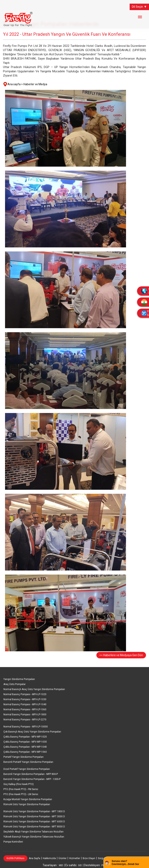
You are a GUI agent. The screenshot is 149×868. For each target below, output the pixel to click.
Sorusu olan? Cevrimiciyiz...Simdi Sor (125, 863)
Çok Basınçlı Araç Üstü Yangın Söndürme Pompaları (32, 732)
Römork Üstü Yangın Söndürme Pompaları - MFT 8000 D (34, 827)
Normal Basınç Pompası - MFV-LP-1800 (25, 715)
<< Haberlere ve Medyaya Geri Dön (121, 655)
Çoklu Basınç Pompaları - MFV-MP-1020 (25, 737)
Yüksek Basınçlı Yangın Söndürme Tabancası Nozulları (34, 837)
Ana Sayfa (34, 858)
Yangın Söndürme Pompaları (19, 679)
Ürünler (63, 858)
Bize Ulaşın (89, 858)
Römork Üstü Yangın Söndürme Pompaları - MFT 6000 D (34, 822)
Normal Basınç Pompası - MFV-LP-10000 (26, 727)
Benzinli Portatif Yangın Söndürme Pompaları (28, 762)
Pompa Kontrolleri (13, 842)
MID (61, 865)
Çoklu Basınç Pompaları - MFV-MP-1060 (25, 752)
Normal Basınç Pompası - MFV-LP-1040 (25, 704)
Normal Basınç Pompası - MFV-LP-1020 (25, 694)
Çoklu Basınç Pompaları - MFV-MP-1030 (25, 742)
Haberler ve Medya (35, 84)
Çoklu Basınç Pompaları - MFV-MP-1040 (25, 747)
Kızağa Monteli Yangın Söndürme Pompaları (28, 799)
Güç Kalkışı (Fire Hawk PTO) (19, 784)
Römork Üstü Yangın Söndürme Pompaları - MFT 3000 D (34, 817)
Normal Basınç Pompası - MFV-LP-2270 (25, 720)
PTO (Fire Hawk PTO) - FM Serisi (21, 789)
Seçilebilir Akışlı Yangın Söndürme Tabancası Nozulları (33, 832)
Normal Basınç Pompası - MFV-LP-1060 (25, 709)
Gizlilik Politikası (15, 858)
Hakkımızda (49, 858)
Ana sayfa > (15, 84)
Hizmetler (75, 858)
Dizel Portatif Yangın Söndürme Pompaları (27, 769)
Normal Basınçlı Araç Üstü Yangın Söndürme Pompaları (34, 689)
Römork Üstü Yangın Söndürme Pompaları (27, 804)
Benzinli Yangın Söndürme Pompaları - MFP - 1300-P (32, 779)
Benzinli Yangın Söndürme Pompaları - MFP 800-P (31, 774)
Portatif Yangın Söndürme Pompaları (23, 757)
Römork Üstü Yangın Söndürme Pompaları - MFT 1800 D (34, 811)
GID (80, 865)
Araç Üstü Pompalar (15, 684)
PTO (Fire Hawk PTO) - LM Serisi (21, 794)
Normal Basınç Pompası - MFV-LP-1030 (25, 699)
